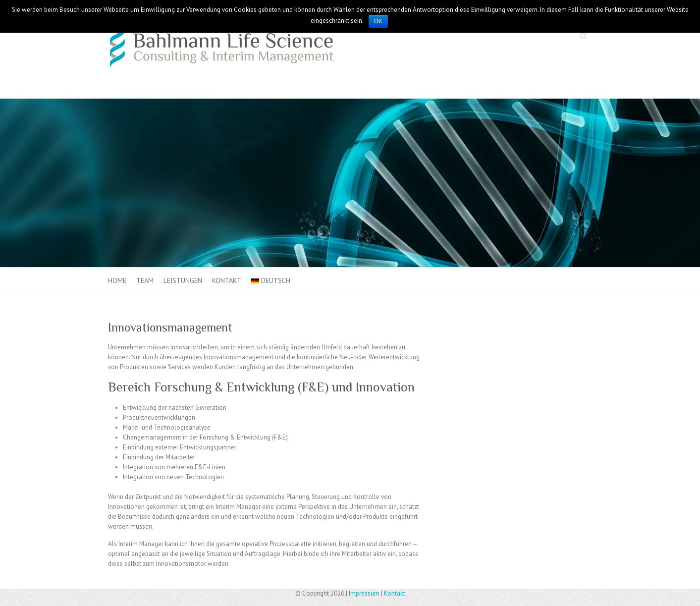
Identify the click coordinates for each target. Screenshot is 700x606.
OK (378, 21)
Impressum (364, 593)
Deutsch (271, 280)
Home (117, 280)
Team (145, 280)
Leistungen (183, 280)
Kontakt (227, 280)
